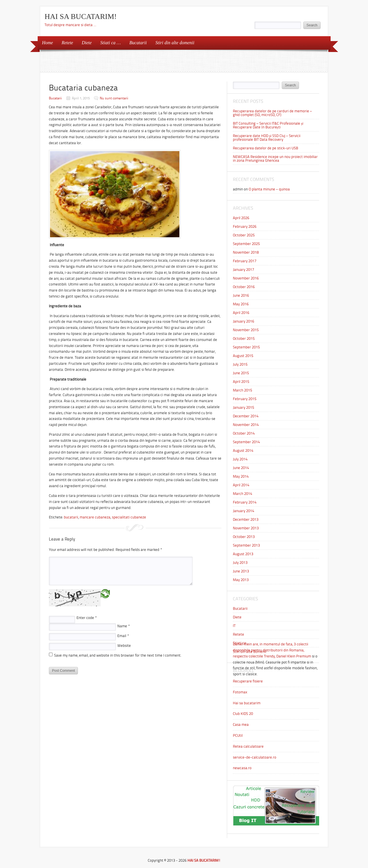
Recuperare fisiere (248, 681)
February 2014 (245, 502)
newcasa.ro (242, 768)
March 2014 (243, 494)
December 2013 (246, 519)
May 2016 (241, 304)
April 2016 (241, 313)
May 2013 (241, 580)
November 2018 (246, 252)
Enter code (87, 618)
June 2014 (241, 468)
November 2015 (246, 330)
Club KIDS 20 (243, 714)
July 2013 (240, 563)
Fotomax (240, 692)
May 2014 (241, 476)
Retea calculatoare (248, 746)
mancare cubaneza (95, 517)
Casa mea (241, 725)
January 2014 (244, 511)
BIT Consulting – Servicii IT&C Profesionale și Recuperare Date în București (268, 125)
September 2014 (246, 442)
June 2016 (241, 295)
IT (234, 626)
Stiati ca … (111, 43)
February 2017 (245, 261)
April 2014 (241, 485)
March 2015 (243, 390)
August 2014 (243, 451)
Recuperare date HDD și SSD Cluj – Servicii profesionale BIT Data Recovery (267, 138)
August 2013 (243, 554)
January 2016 (244, 321)
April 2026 (241, 218)
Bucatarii (138, 43)
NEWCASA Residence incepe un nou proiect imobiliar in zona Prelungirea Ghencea (275, 159)
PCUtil (238, 735)
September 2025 (246, 244)
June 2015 (241, 373)
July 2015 (240, 364)
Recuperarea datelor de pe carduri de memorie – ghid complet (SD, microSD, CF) (272, 113)
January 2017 (244, 270)
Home (47, 43)
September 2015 (246, 347)
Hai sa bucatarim (247, 703)
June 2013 (241, 571)
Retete (67, 43)
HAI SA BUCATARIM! (81, 17)
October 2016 (244, 287)
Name (124, 626)
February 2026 (245, 226)
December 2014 (246, 416)
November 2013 (246, 528)
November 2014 (246, 425)
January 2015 (244, 407)
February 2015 (245, 399)
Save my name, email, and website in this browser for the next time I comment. (118, 655)
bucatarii (71, 517)
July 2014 (240, 459)
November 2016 (246, 278)
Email (123, 636)
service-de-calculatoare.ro (255, 757)
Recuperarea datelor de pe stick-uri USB (266, 148)
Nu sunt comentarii (114, 98)
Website (124, 646)
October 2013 (244, 537)
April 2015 (241, 382)
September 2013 (246, 545)
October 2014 (244, 433)
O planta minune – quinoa (269, 189)
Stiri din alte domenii (175, 43)
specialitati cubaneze (129, 517)
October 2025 (244, 235)
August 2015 (243, 356)
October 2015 (244, 338)
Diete (87, 43)
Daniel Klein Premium (294, 656)
